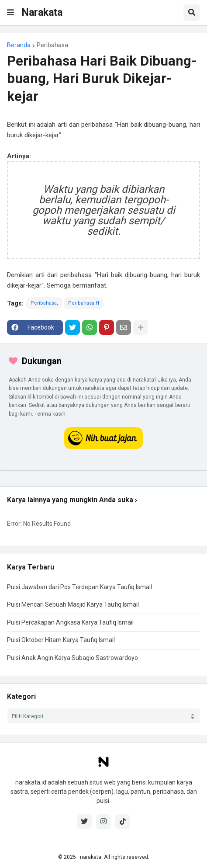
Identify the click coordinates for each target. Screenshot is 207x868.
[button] (10, 13)
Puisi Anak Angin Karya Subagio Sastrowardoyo (72, 658)
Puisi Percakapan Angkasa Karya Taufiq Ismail (70, 622)
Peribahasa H (84, 303)
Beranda (19, 45)
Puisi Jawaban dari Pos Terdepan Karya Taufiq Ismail (79, 587)
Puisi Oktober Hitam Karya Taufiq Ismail (61, 640)
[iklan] (103, 470)
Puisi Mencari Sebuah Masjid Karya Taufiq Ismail (73, 604)
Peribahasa (52, 45)
